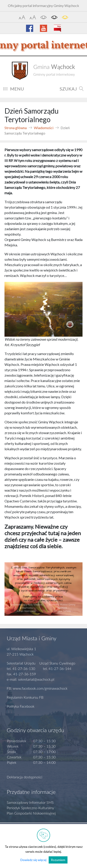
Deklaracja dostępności (25, 777)
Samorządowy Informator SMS (30, 802)
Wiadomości (44, 128)
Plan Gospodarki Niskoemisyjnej (31, 813)
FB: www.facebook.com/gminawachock (37, 688)
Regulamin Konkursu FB (25, 697)
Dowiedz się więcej (33, 860)
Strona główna (16, 128)
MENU (14, 89)
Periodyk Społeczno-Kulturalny (30, 808)
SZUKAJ (72, 89)
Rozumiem (58, 860)
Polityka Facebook (21, 706)
